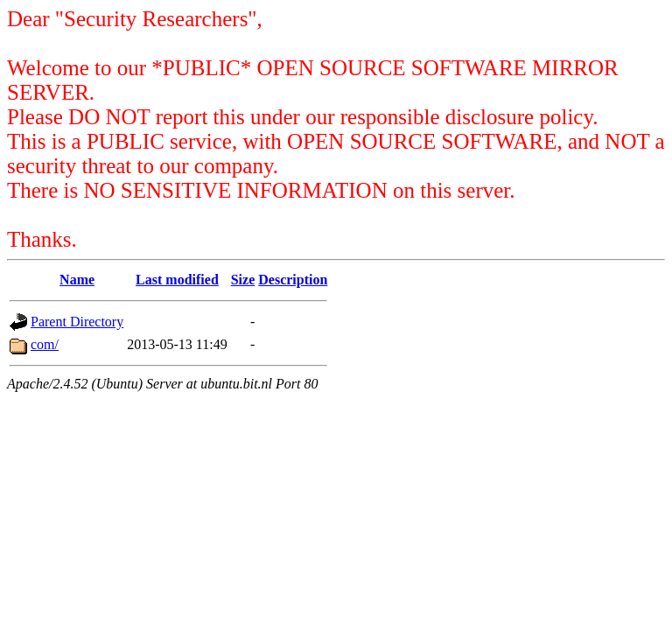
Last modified (177, 280)
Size (243, 280)
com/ (45, 344)
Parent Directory (77, 322)
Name (77, 280)
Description (293, 280)
